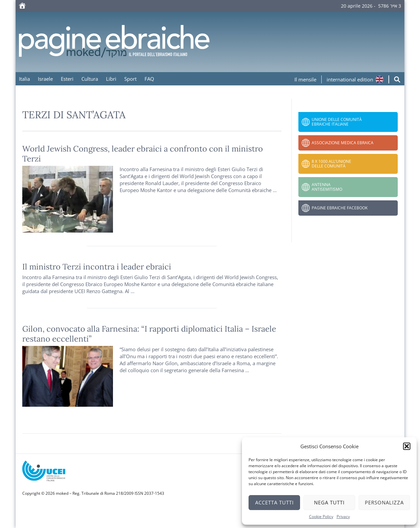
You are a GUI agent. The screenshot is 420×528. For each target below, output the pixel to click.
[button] (407, 446)
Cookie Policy (321, 517)
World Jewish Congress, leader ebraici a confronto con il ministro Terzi (143, 154)
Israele (45, 79)
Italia (24, 79)
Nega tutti (329, 502)
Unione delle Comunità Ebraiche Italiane (337, 122)
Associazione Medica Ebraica (343, 143)
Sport (130, 79)
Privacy (343, 517)
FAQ (149, 79)
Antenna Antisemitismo (327, 187)
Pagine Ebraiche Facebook (340, 208)
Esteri (67, 79)
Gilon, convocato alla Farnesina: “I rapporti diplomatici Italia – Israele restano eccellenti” (149, 334)
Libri (111, 79)
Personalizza (384, 502)
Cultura (90, 79)
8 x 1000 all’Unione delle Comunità (331, 164)
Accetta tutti (274, 502)
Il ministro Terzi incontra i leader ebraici (97, 267)
